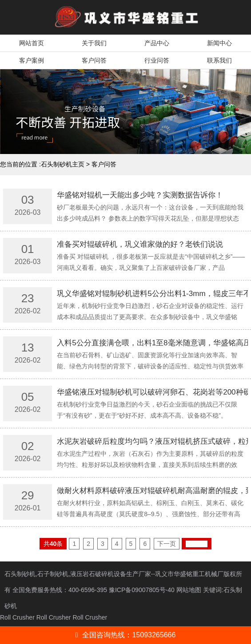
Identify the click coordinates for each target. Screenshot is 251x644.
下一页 (167, 544)
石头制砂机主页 (63, 164)
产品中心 (157, 43)
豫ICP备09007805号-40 (143, 590)
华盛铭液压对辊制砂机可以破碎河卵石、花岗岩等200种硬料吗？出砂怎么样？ (152, 392)
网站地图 (189, 590)
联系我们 (219, 60)
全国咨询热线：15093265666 (126, 635)
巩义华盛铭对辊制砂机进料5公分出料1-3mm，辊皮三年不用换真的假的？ (152, 294)
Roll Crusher (17, 617)
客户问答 (94, 60)
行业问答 (157, 60)
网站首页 (32, 43)
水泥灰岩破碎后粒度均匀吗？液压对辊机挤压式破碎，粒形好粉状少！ (152, 441)
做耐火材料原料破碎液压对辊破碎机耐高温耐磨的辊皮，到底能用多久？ (152, 491)
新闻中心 (219, 43)
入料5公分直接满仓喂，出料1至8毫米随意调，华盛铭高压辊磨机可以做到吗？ (152, 343)
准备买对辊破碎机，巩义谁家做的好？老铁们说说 (140, 244)
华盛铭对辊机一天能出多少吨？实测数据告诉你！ (140, 195)
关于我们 (94, 43)
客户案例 (32, 60)
